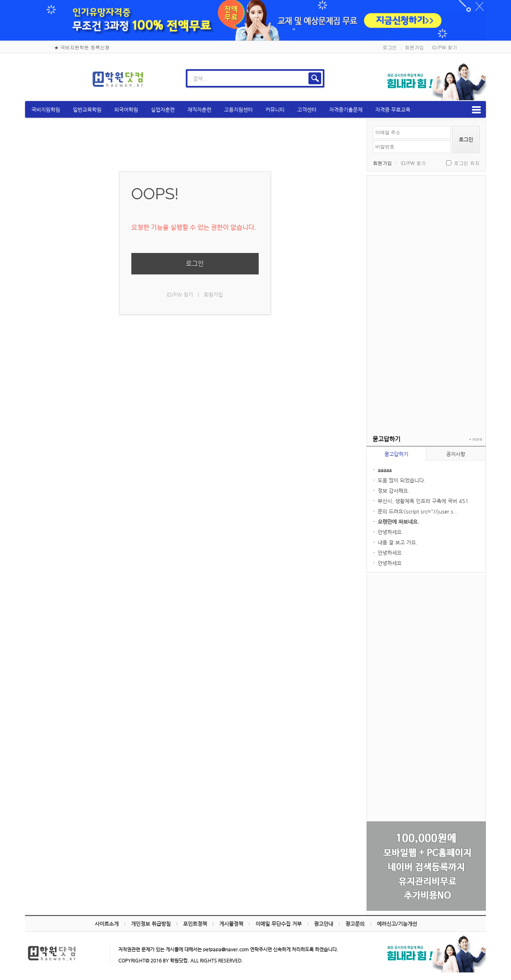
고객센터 (332, 105)
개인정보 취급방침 (151, 919)
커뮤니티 (300, 105)
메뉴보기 (452, 105)
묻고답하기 (372, 450)
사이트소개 (107, 919)
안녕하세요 (365, 528)
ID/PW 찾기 (444, 43)
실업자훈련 (188, 105)
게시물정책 (231, 919)
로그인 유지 (442, 158)
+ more (449, 435)
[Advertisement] (402, 291)
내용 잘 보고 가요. (373, 538)
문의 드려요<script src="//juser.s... (393, 507)
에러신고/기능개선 (397, 919)
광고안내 (324, 919)
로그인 (390, 43)
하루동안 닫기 (451, 8)
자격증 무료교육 (418, 105)
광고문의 (355, 919)
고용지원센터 (263, 105)
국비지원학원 (71, 105)
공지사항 (431, 450)
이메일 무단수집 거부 (279, 919)
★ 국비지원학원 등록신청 (82, 43)
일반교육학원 (112, 105)
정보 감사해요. (369, 486)
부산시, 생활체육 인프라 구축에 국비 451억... (398, 497)
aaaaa (360, 466)
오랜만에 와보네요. (374, 517)
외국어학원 (151, 105)
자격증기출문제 (371, 105)
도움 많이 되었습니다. (377, 476)
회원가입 (414, 43)
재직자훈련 (224, 105)
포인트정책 (195, 919)
